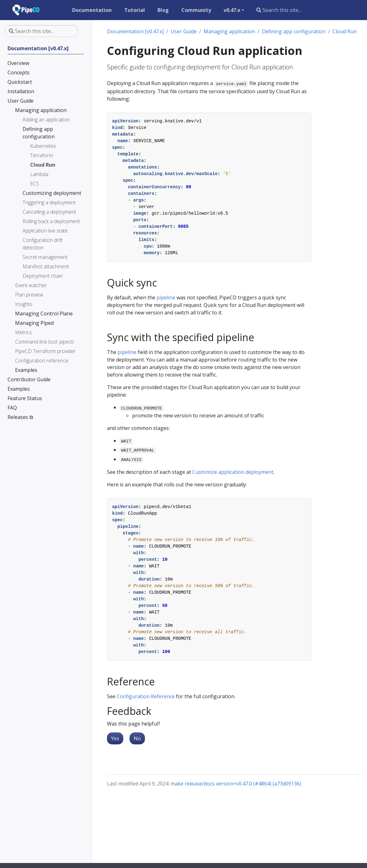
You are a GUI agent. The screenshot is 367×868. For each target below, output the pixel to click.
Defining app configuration (294, 31)
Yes (115, 738)
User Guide (184, 31)
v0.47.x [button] (232, 10)
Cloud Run (345, 31)
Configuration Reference (146, 696)
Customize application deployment (233, 472)
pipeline (166, 297)
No (137, 738)
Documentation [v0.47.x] (135, 31)
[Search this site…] (302, 10)
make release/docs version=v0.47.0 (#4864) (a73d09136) (236, 784)
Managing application (229, 31)
